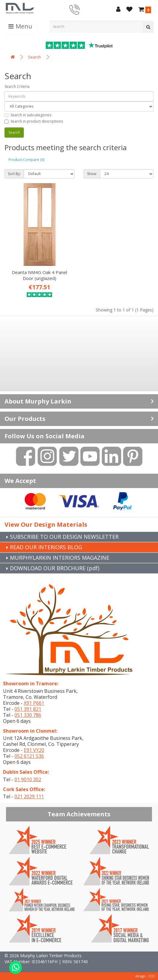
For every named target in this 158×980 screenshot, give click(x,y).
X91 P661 (34, 703)
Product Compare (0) (26, 160)
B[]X (152, 976)
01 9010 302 (28, 779)
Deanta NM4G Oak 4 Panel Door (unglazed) (39, 275)
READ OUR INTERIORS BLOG (46, 547)
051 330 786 (28, 715)
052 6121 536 (29, 756)
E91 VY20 (34, 750)
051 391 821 (28, 709)
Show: (92, 174)
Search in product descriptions (34, 121)
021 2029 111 (29, 797)
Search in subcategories (28, 115)
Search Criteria (17, 86)
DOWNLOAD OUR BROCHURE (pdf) (55, 568)
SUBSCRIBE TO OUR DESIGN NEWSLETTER (64, 537)
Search (34, 57)
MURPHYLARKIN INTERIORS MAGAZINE (60, 558)
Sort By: (14, 174)
